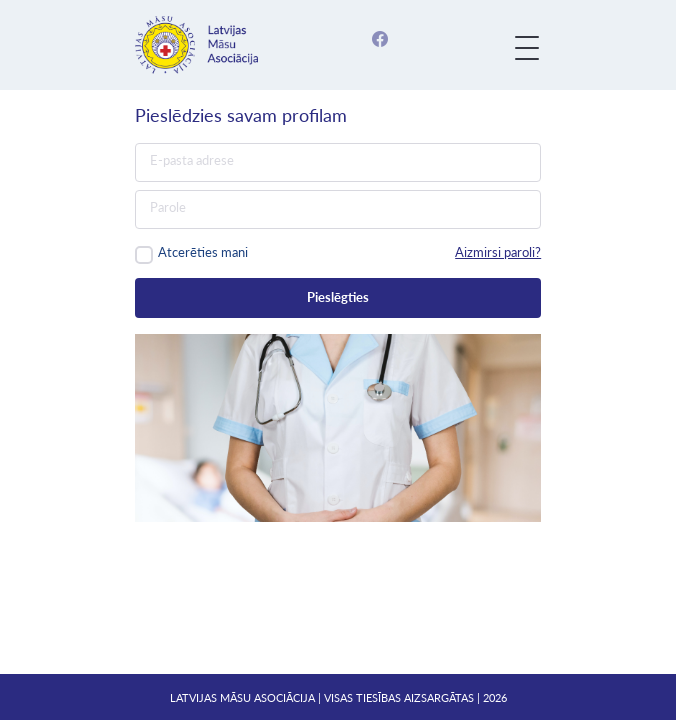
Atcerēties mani (203, 252)
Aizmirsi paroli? (498, 252)
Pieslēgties (338, 297)
